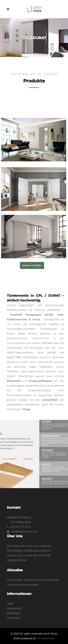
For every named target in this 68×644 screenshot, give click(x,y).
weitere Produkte (32, 265)
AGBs (10, 604)
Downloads (14, 613)
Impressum (14, 618)
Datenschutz (15, 608)
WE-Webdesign (46, 638)
